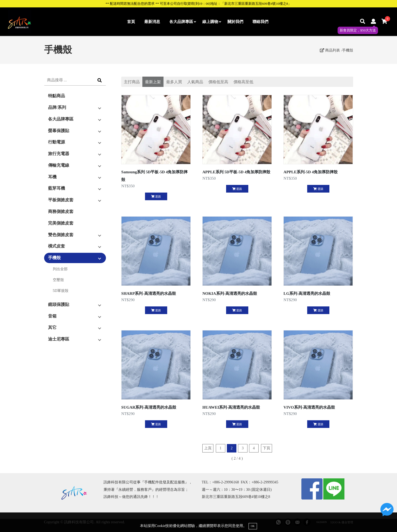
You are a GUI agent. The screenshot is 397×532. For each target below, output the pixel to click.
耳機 (52, 177)
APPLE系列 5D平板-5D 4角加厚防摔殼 (236, 172)
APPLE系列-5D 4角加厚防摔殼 (310, 172)
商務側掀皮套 (61, 211)
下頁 (267, 448)
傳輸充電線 (59, 165)
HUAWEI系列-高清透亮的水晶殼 (231, 407)
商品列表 (330, 50)
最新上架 (153, 82)
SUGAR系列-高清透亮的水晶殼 (149, 407)
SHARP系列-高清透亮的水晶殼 (149, 293)
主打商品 (132, 82)
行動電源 (57, 142)
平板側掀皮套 (61, 200)
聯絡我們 (260, 22)
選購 (156, 197)
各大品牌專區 (183, 22)
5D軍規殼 (61, 291)
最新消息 (152, 22)
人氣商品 (195, 82)
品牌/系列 (57, 107)
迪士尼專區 (59, 339)
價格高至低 (243, 82)
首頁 (131, 22)
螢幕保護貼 (59, 131)
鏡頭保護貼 (59, 304)
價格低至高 (218, 82)
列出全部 (60, 269)
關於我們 (235, 22)
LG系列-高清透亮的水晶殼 (307, 293)
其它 (52, 327)
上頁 (208, 448)
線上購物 (212, 22)
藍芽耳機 (57, 188)
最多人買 (174, 82)
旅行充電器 (59, 154)
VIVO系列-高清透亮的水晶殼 (309, 407)
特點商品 (57, 96)
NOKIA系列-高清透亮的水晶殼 (230, 293)
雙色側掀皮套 (61, 235)
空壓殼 (58, 280)
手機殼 (348, 50)
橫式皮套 (57, 246)
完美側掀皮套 (61, 223)
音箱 (52, 316)
